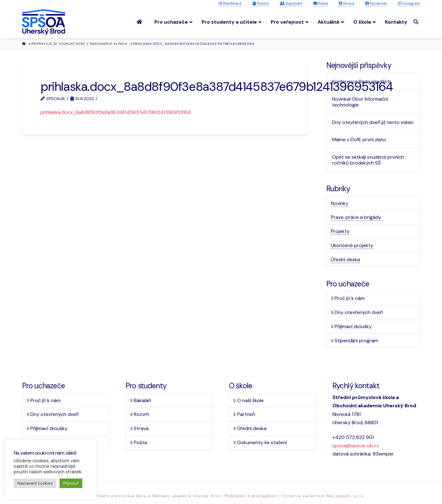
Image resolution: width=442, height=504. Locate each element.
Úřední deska (345, 260)
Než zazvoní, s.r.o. (345, 496)
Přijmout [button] (71, 483)
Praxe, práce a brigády (356, 217)
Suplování (291, 3)
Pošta (321, 3)
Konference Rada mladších (362, 81)
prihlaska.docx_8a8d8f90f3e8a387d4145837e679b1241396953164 (116, 112)
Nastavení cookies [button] (35, 483)
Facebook (376, 3)
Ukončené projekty (352, 245)
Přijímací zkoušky (351, 326)
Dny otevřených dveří (357, 312)
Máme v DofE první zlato (359, 140)
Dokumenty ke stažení (260, 442)
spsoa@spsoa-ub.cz (356, 446)
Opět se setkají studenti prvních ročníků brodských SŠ (368, 160)
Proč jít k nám (348, 298)
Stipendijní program (355, 341)
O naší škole (248, 400)
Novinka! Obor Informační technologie (360, 102)
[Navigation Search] (417, 22)
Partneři (244, 414)
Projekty (340, 231)
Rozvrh (261, 3)
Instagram (409, 3)
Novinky (340, 203)
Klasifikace (230, 3)
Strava (347, 3)
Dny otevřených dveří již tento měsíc (373, 122)
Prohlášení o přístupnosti (251, 496)
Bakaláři (141, 400)
